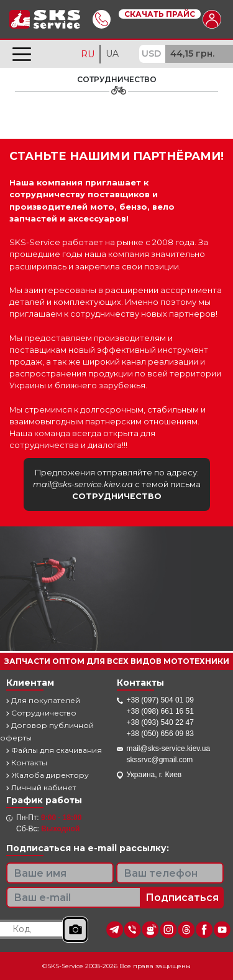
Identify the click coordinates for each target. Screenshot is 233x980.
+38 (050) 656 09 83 (160, 734)
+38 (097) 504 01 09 (160, 700)
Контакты (27, 763)
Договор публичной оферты (47, 731)
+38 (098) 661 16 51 (160, 711)
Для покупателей (43, 700)
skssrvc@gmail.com (160, 760)
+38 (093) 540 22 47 (160, 722)
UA (112, 54)
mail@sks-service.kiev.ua (169, 749)
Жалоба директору (48, 775)
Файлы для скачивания (54, 750)
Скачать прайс (160, 14)
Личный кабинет (41, 787)
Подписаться (182, 898)
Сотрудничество (41, 713)
